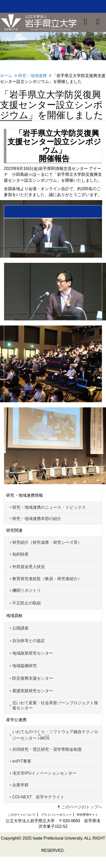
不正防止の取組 (27, 603)
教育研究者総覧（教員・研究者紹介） (47, 579)
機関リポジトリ (27, 590)
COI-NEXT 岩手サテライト (38, 797)
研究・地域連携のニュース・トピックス (49, 507)
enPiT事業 (22, 761)
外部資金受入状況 (29, 567)
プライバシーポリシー (56, 815)
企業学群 (20, 785)
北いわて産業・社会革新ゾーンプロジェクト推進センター (55, 705)
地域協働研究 (25, 666)
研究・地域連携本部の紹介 (37, 519)
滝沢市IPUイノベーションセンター (44, 773)
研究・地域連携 (32, 76)
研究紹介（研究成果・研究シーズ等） (47, 542)
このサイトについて (22, 815)
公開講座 (20, 628)
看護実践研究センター (33, 691)
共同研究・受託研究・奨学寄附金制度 (47, 749)
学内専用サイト (87, 815)
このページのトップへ (82, 807)
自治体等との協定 (29, 641)
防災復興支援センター (33, 678)
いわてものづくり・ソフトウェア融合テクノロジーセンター (55, 735)
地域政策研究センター (33, 653)
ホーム (6, 76)
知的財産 (20, 554)
